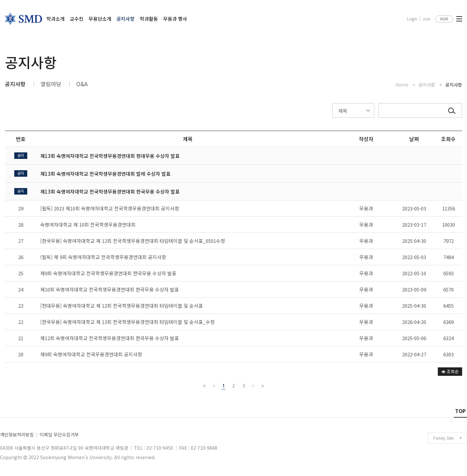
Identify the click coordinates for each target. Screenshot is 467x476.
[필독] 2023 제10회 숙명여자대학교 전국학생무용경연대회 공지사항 (110, 208)
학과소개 (55, 19)
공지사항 (126, 19)
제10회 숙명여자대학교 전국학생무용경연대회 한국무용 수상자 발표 (110, 289)
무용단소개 (100, 19)
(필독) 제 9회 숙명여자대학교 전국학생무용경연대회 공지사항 (103, 257)
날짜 (414, 139)
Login (412, 19)
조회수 (448, 139)
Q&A (82, 84)
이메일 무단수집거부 (59, 434)
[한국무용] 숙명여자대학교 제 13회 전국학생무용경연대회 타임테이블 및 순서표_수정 (127, 322)
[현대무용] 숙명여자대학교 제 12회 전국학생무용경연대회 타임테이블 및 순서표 (122, 306)
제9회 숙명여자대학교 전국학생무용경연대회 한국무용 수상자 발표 (108, 273)
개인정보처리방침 (17, 434)
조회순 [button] (450, 371)
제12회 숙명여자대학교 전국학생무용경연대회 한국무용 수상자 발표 (110, 338)
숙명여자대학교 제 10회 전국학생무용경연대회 (88, 225)
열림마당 (51, 84)
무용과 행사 (175, 19)
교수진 (77, 19)
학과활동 (149, 19)
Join (426, 19)
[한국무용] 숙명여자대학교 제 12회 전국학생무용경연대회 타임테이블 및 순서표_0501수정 (133, 241)
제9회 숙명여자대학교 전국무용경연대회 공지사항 (91, 354)
